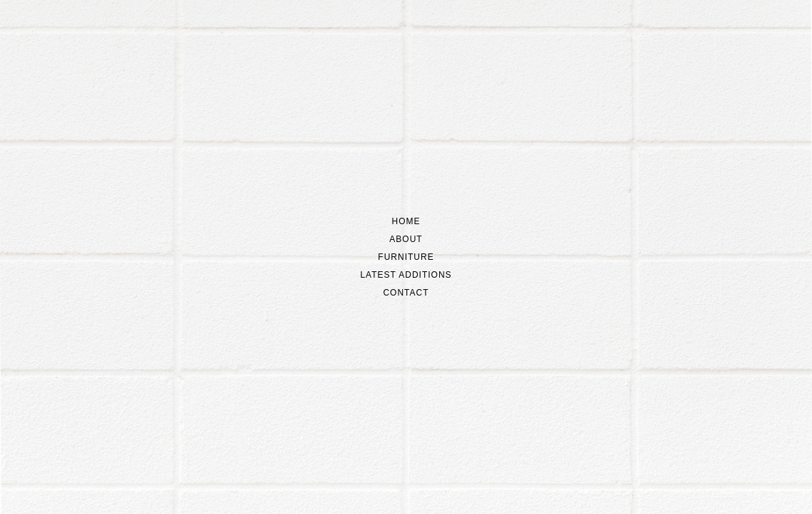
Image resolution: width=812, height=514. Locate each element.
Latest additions (406, 275)
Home (406, 221)
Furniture (406, 257)
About (406, 239)
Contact (406, 293)
